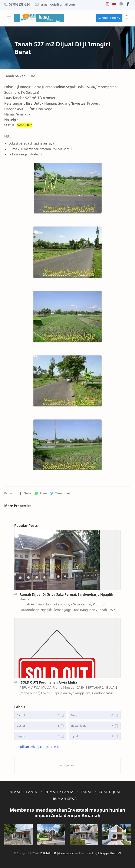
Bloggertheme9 (110, 853)
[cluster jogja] (95, 726)
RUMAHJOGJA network (57, 853)
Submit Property (109, 18)
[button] (107, 5)
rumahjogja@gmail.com (57, 4)
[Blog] (95, 715)
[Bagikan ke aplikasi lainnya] (68, 493)
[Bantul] (40, 715)
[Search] (126, 17)
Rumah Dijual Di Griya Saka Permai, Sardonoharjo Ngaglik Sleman (66, 597)
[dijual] (95, 736)
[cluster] (40, 726)
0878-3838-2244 (20, 4)
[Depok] (40, 736)
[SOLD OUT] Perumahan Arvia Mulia (48, 682)
